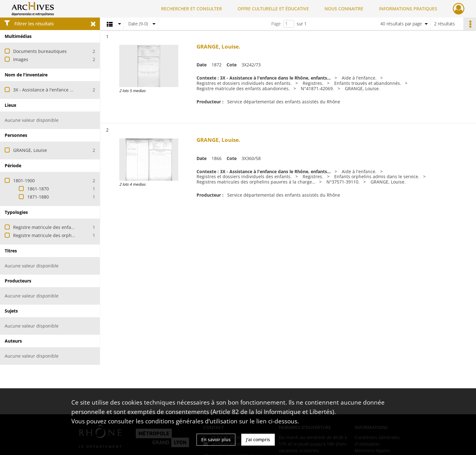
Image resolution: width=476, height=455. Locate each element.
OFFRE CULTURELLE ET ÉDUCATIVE (273, 9)
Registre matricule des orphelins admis (54, 235)
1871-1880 (38, 197)
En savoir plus (216, 439)
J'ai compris (258, 439)
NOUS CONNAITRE (344, 9)
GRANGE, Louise (30, 150)
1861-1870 (38, 189)
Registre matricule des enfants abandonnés (59, 227)
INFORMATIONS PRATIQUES (408, 9)
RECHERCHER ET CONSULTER (192, 9)
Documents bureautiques (40, 51)
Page (276, 24)
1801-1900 (24, 181)
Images (21, 59)
